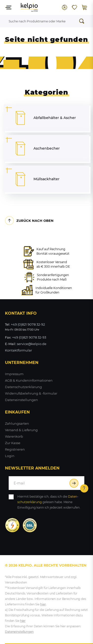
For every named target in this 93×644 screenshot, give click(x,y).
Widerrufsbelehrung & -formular (31, 393)
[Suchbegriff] (40, 21)
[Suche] (83, 21)
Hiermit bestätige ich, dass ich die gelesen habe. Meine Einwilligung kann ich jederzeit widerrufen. (49, 502)
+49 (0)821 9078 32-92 (28, 324)
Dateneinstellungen (21, 400)
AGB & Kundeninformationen (29, 380)
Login (10, 456)
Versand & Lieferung (21, 430)
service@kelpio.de (32, 344)
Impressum (14, 374)
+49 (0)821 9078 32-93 (29, 337)
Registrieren (15, 449)
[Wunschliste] (74, 7)
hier (43, 604)
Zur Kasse (13, 443)
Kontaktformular (18, 350)
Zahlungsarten (17, 423)
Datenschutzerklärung (23, 387)
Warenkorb (14, 436)
